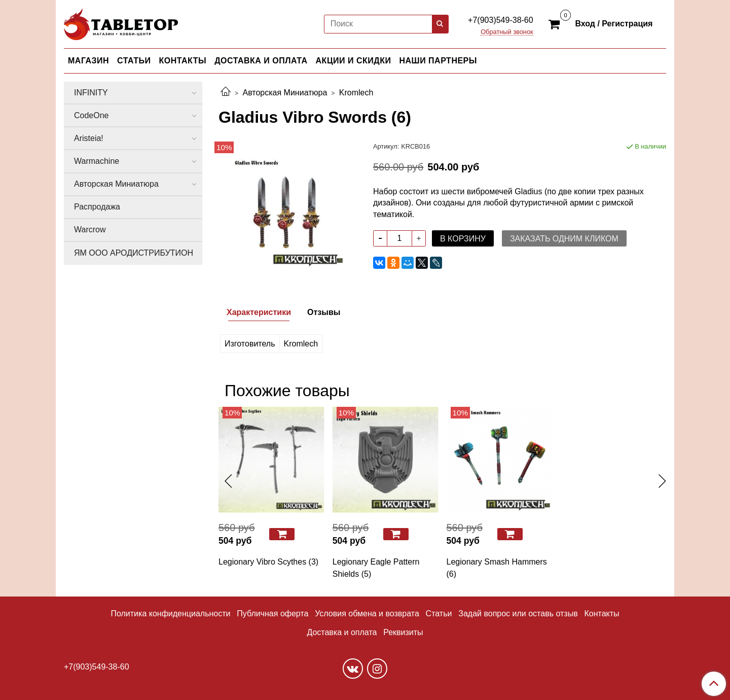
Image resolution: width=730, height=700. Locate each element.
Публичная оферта (272, 614)
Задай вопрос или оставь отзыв (518, 614)
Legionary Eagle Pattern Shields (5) (376, 568)
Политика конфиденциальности (170, 614)
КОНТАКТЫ (183, 61)
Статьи (439, 614)
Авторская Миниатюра (285, 93)
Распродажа (97, 207)
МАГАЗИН (88, 61)
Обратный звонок (507, 32)
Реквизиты (403, 632)
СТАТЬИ (134, 61)
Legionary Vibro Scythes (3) (268, 562)
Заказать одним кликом (564, 239)
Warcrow (90, 230)
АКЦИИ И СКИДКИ (354, 61)
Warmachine (97, 161)
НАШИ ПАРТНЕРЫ (438, 61)
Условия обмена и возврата (367, 614)
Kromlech (356, 93)
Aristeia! (89, 138)
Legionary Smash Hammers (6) (497, 568)
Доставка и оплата (342, 632)
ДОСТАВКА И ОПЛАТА (261, 61)
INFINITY (91, 93)
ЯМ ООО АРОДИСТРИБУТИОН (134, 253)
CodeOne (92, 115)
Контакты (601, 614)
